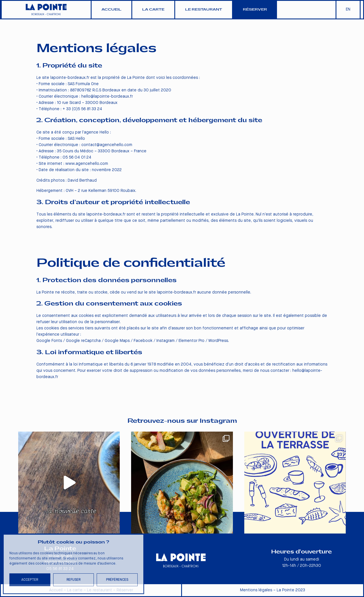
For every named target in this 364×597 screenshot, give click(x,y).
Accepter (30, 580)
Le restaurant (204, 10)
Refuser (74, 580)
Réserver (255, 10)
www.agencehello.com (87, 164)
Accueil (111, 10)
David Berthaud (82, 180)
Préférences (117, 580)
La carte (153, 10)
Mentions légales (256, 590)
